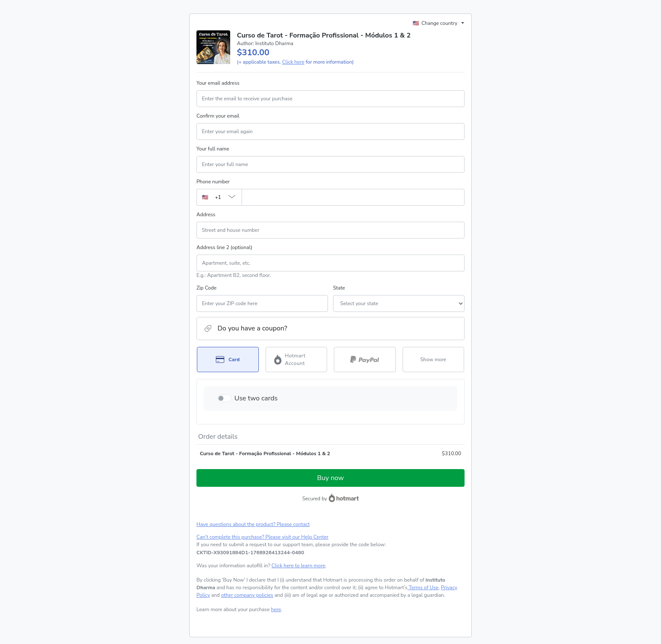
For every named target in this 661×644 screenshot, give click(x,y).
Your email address (218, 83)
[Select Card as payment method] (228, 360)
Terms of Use (423, 588)
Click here (293, 62)
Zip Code (207, 288)
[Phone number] (353, 197)
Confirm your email (218, 116)
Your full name (213, 149)
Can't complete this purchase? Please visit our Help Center (262, 537)
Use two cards (256, 398)
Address (206, 215)
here (276, 609)
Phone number (213, 182)
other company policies (247, 595)
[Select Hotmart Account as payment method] (297, 360)
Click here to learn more (298, 566)
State (339, 288)
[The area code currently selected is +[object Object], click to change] (219, 197)
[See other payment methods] (434, 360)
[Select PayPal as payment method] (365, 360)
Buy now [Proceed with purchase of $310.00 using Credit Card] (330, 478)
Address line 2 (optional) (224, 247)
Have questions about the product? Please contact (253, 524)
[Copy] (250, 553)
